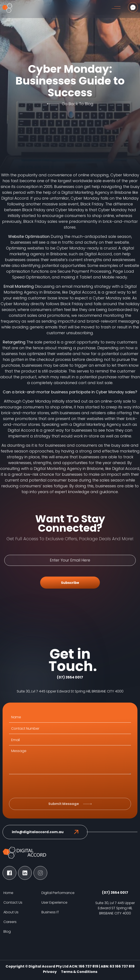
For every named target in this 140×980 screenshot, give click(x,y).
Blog (7, 932)
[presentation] (42, 786)
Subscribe (70, 583)
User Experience (54, 902)
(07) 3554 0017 (70, 677)
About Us (11, 912)
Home (8, 893)
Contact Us (13, 902)
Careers (10, 922)
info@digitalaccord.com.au (38, 832)
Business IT (50, 912)
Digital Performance (58, 893)
